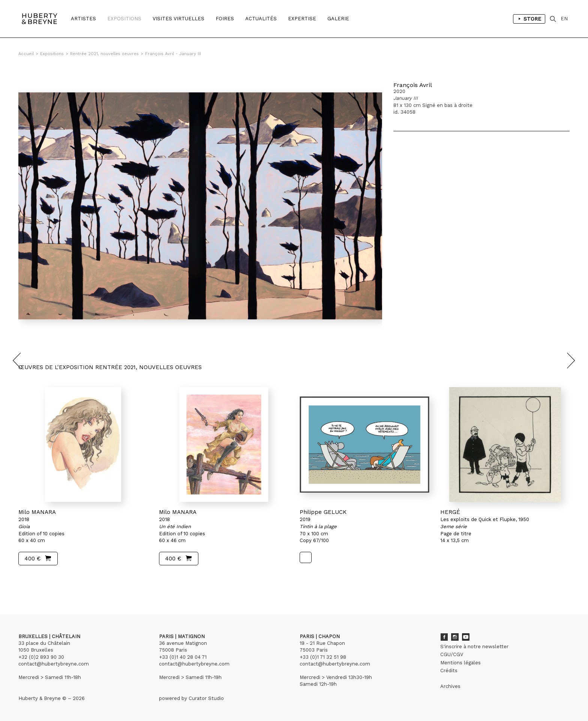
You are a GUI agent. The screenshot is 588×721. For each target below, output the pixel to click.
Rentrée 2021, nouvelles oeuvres (104, 54)
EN (564, 19)
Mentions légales (460, 663)
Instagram (455, 637)
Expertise (302, 19)
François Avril (413, 85)
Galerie (338, 19)
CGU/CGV (452, 654)
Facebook (444, 637)
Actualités (261, 19)
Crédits (449, 671)
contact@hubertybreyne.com (54, 664)
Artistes (83, 19)
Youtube (466, 637)
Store (529, 19)
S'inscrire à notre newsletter (474, 647)
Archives (450, 686)
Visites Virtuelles (178, 19)
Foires (225, 19)
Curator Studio (206, 698)
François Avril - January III (173, 54)
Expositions (124, 19)
